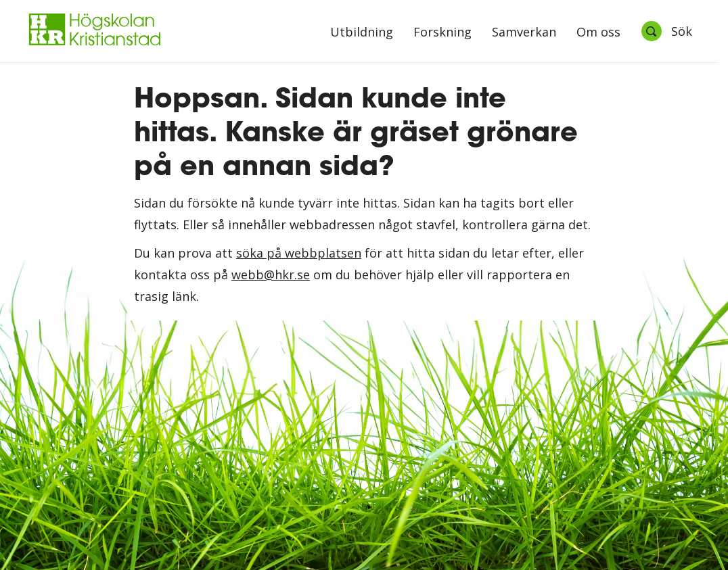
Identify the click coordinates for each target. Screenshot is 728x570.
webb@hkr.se (271, 275)
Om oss (598, 33)
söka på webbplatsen (299, 253)
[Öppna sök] (666, 31)
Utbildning (362, 33)
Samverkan (524, 33)
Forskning (442, 33)
